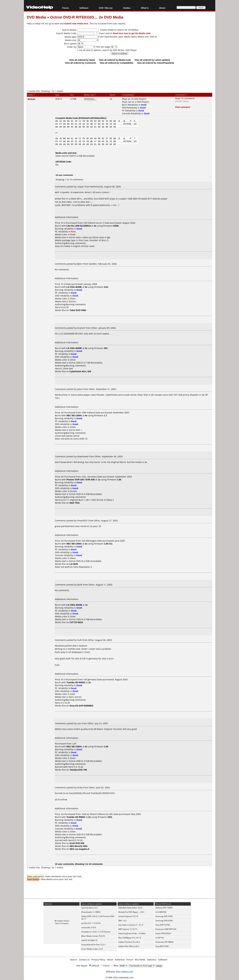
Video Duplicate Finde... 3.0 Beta (132, 933)
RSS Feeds (140, 960)
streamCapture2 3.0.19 (128, 916)
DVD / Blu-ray (106, 8)
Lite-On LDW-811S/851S (79, 226)
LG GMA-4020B (74, 605)
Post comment (183, 107)
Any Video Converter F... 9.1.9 (131, 925)
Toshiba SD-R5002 (76, 682)
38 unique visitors (62, 921)
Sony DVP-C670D (163, 925)
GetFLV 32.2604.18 (89, 940)
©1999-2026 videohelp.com (119, 977)
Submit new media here (76, 23)
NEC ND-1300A (74, 415)
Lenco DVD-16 (80, 439)
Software (84, 8)
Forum (66, 8)
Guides (127, 8)
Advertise (120, 960)
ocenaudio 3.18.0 (89, 927)
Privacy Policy (98, 960)
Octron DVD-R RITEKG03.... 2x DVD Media (87, 17)
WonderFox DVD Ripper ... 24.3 (131, 912)
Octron (31, 99)
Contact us (84, 960)
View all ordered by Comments (81, 63)
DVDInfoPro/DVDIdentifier (92, 118)
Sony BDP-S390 (162, 946)
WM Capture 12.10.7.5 (128, 929)
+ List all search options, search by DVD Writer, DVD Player (107, 50)
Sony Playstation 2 (83, 567)
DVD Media (37, 17)
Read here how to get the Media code (132, 33)
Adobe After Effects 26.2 (129, 946)
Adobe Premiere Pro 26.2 (129, 942)
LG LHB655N (161, 912)
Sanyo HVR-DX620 (163, 933)
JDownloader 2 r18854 (91, 912)
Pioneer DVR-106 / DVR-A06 (81, 480)
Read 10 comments (185, 98)
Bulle (80, 585)
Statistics (152, 960)
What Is (145, 8)
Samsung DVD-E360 (164, 921)
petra (80, 389)
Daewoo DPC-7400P (164, 908)
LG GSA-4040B (74, 287)
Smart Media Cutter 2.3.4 (92, 949)
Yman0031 (83, 521)
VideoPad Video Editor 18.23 (130, 908)
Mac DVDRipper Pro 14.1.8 (130, 938)
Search (73, 960)
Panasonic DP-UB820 (164, 942)
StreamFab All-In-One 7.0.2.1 (93, 945)
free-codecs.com (125, 972)
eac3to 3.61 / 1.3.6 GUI (91, 923)
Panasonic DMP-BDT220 (166, 929)
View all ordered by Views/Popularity (155, 63)
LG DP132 (160, 938)
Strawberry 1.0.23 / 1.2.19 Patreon (96, 932)
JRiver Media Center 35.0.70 (93, 936)
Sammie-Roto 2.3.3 (89, 908)
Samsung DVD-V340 (164, 916)
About (162, 8)
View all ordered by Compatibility (117, 63)
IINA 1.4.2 (122, 921)
